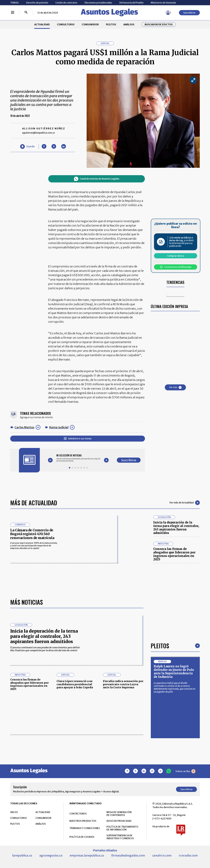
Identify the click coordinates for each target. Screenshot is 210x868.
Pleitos (160, 646)
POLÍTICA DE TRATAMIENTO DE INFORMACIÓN (122, 828)
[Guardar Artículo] (27, 147)
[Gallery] (78, 458)
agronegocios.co (51, 855)
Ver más (175, 387)
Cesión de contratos (66, 3)
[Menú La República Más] (13, 13)
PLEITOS (111, 24)
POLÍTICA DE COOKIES (82, 837)
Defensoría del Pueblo (131, 3)
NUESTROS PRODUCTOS (83, 821)
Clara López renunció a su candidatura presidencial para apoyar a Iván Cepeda (75, 684)
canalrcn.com (162, 855)
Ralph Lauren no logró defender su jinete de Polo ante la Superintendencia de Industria (174, 671)
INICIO (14, 812)
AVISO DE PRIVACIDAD (119, 821)
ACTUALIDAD (42, 24)
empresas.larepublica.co (87, 855)
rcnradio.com (188, 855)
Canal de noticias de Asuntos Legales (97, 179)
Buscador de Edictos (159, 24)
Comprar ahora (176, 256)
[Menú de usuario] (168, 13)
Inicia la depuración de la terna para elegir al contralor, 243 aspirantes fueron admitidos (176, 528)
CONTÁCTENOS (78, 813)
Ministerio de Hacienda (163, 3)
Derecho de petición (37, 3)
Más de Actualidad (34, 503)
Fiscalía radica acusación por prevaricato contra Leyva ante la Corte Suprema (123, 684)
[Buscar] (26, 13)
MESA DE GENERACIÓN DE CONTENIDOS (119, 813)
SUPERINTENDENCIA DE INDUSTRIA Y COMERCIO (120, 837)
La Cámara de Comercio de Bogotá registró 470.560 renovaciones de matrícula (32, 534)
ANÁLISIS (129, 24)
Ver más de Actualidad (185, 503)
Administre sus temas (78, 439)
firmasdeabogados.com (128, 855)
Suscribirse (189, 13)
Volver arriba (185, 771)
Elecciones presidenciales (98, 3)
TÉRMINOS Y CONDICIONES (85, 828)
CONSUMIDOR (90, 24)
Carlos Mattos (24, 427)
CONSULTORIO (66, 24)
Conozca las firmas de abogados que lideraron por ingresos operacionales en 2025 (174, 554)
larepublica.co (22, 855)
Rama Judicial (59, 427)
